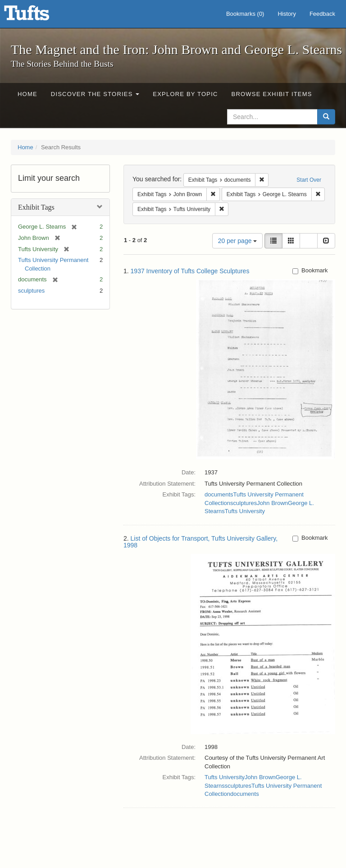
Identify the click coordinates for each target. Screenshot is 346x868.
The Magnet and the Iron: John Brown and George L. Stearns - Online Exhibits (38, 16)
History (287, 14)
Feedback (322, 14)
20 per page (238, 241)
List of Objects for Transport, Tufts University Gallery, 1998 (200, 542)
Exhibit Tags (36, 207)
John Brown (272, 503)
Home (27, 94)
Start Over (309, 180)
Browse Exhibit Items (272, 94)
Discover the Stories (95, 94)
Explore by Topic (185, 94)
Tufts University (245, 511)
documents (219, 494)
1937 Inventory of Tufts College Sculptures (190, 271)
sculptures (31, 291)
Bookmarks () (245, 14)
